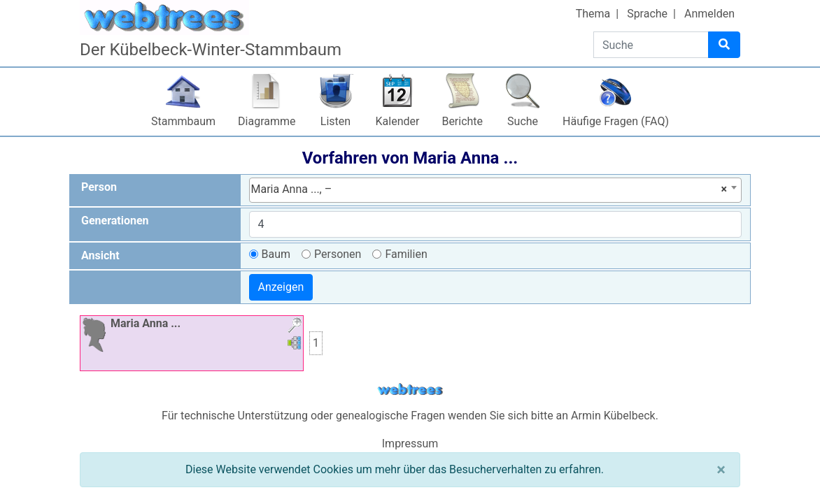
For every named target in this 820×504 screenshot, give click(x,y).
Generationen (115, 221)
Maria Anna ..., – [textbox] (489, 189)
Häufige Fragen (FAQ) (616, 121)
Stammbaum (183, 121)
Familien (406, 254)
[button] (295, 327)
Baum (276, 254)
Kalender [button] (398, 121)
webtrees (410, 390)
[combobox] (496, 190)
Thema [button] (593, 14)
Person (99, 187)
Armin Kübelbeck (613, 416)
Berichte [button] (462, 121)
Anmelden (709, 14)
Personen (338, 254)
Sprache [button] (647, 14)
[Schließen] (721, 470)
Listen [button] (335, 121)
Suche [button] (523, 121)
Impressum (410, 444)
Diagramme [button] (267, 121)
